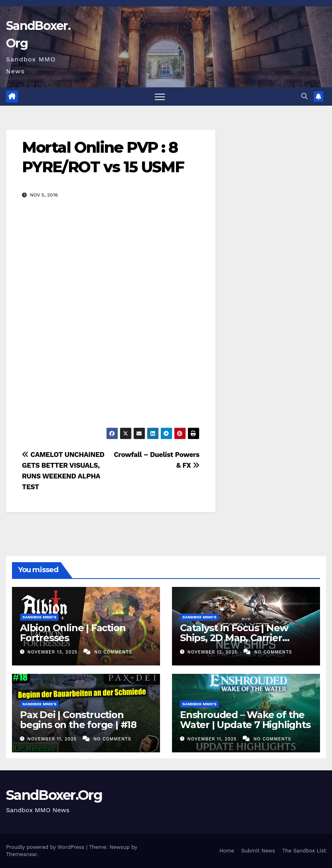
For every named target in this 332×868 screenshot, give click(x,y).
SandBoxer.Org (54, 795)
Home (227, 851)
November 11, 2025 (53, 739)
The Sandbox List (304, 851)
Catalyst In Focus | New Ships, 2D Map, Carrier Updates (234, 638)
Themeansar (21, 854)
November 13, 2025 (53, 652)
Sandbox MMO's (39, 617)
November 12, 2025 (213, 652)
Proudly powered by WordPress (46, 847)
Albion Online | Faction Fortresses (73, 633)
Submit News (258, 851)
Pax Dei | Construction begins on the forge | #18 (78, 720)
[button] (304, 96)
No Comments (113, 652)
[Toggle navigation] (160, 97)
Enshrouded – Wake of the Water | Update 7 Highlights (245, 720)
